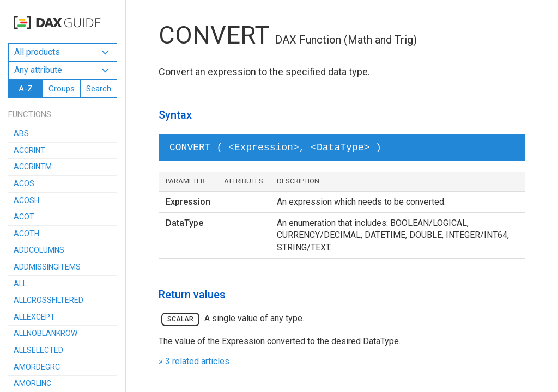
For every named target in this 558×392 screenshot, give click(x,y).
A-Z (26, 89)
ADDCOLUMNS (39, 250)
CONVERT (214, 35)
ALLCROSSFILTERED (48, 300)
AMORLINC (32, 383)
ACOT (24, 217)
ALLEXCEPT (34, 317)
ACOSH (26, 200)
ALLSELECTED (38, 350)
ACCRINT (29, 150)
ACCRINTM (33, 167)
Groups (62, 89)
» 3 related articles (194, 361)
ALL (20, 284)
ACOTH (26, 234)
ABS (21, 133)
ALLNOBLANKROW (46, 333)
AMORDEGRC (37, 367)
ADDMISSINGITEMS (47, 267)
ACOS (24, 183)
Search (99, 89)
